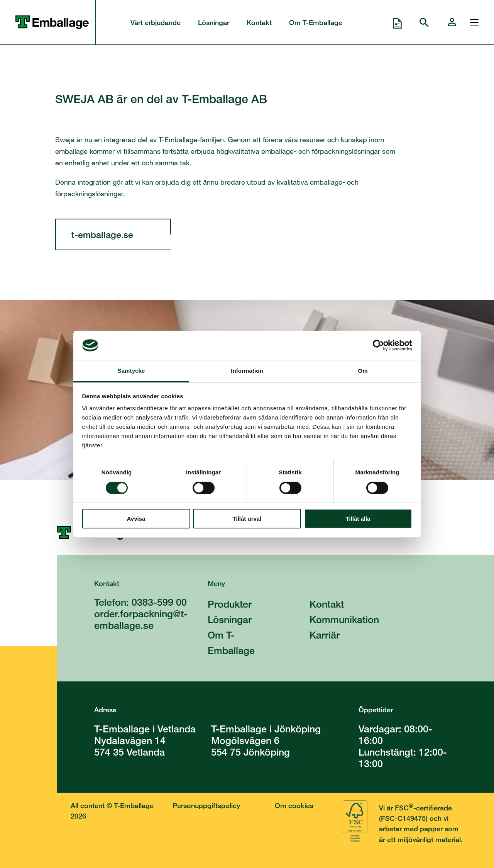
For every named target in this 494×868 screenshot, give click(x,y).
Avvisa (136, 519)
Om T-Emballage (316, 22)
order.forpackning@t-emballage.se (141, 619)
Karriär (325, 635)
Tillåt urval (247, 519)
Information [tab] (247, 371)
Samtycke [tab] (131, 371)
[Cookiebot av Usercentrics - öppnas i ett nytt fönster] (378, 345)
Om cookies (294, 805)
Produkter (230, 604)
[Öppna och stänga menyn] (472, 22)
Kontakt (259, 22)
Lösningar (214, 22)
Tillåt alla (358, 519)
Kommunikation (344, 619)
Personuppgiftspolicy (206, 805)
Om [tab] (363, 371)
